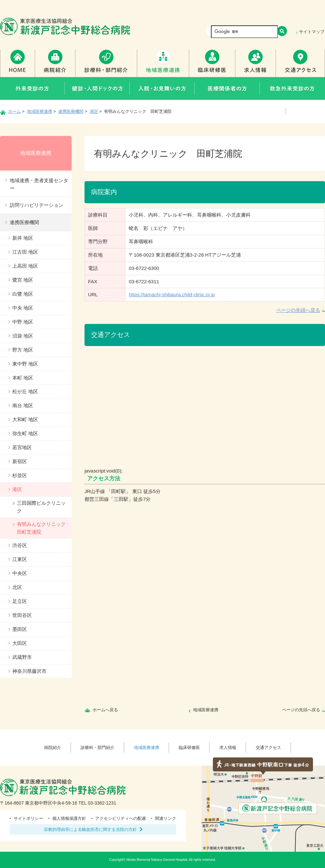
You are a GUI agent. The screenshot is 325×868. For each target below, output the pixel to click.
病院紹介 (55, 63)
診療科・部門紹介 (106, 63)
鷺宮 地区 (23, 280)
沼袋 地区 (23, 336)
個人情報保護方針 (69, 818)
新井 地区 (23, 238)
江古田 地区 (25, 252)
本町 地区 (23, 378)
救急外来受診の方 (292, 88)
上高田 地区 (25, 266)
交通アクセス (300, 63)
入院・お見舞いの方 (162, 88)
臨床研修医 (212, 63)
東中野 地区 (25, 364)
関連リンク (166, 818)
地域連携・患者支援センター (39, 184)
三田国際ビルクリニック (41, 507)
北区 (17, 587)
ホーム (14, 111)
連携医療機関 (71, 111)
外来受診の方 (32, 88)
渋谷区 (20, 545)
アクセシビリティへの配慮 (121, 818)
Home (18, 63)
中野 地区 (23, 322)
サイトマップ (312, 32)
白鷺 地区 (23, 294)
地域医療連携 (163, 63)
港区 (94, 111)
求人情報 (256, 63)
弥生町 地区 (25, 433)
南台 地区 (23, 405)
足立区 (20, 601)
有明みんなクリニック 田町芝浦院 (44, 528)
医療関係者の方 (227, 88)
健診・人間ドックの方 (97, 88)
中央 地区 (23, 308)
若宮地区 (22, 447)
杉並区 (20, 475)
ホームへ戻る (105, 710)
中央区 (20, 573)
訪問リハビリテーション (37, 205)
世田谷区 (22, 615)
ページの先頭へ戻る (298, 310)
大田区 (20, 643)
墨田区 (20, 629)
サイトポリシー (28, 818)
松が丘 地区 (25, 391)
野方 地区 (23, 350)
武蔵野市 (22, 657)
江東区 (20, 559)
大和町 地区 (25, 419)
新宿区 (20, 461)
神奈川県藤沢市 (29, 671)
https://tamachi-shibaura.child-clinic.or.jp (172, 294)
